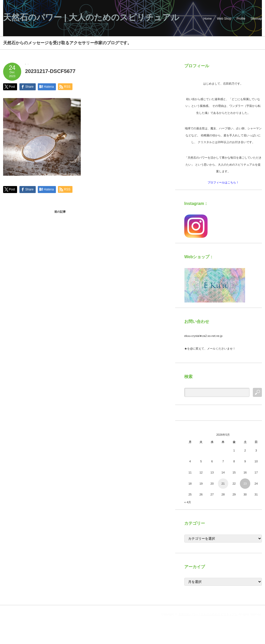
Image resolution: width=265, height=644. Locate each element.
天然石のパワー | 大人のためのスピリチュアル (91, 17)
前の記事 (60, 212)
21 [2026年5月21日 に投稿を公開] (223, 484)
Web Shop (224, 19)
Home (208, 19)
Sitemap (256, 19)
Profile (241, 19)
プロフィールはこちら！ (223, 182)
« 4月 (188, 502)
